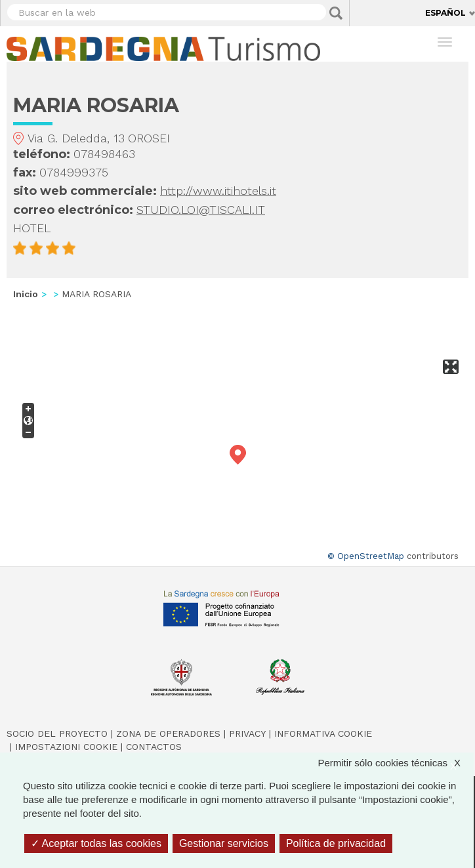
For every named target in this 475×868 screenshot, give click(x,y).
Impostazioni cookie (66, 747)
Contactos (154, 747)
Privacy (247, 734)
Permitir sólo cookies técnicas (396, 763)
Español (445, 13)
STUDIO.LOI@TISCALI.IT (201, 210)
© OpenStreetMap (366, 556)
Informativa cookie (323, 734)
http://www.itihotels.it (218, 191)
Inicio (26, 294)
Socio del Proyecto (57, 734)
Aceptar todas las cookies (96, 843)
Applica (336, 13)
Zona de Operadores (168, 734)
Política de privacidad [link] (336, 843)
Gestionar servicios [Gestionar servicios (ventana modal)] (224, 843)
